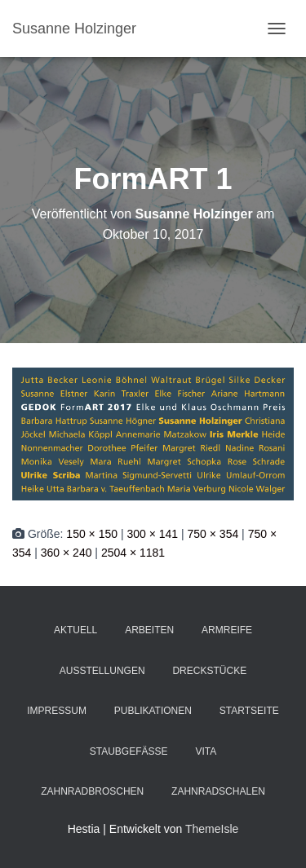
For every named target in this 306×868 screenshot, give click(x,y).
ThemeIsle (212, 829)
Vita (206, 751)
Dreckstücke (209, 671)
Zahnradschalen (218, 791)
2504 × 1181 (133, 553)
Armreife (227, 630)
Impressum (57, 711)
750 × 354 (213, 534)
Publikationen (153, 711)
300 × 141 (152, 534)
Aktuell (75, 630)
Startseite (249, 711)
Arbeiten (149, 630)
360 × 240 (67, 553)
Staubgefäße (129, 751)
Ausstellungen (102, 671)
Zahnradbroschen (92, 791)
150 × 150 (92, 534)
